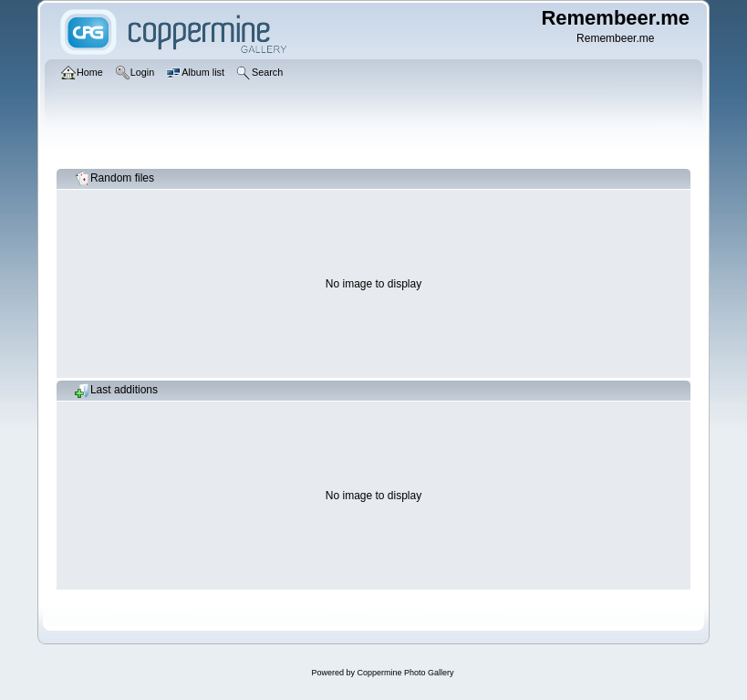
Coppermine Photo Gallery (405, 673)
